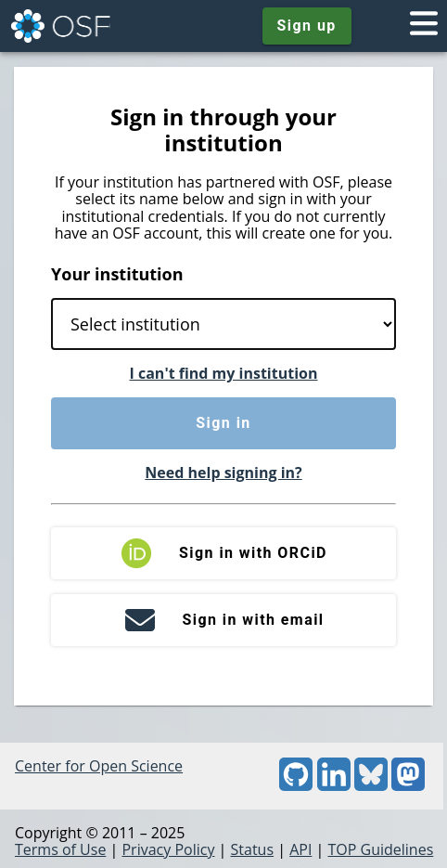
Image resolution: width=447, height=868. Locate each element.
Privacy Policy (168, 849)
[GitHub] (296, 785)
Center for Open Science (99, 766)
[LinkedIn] (334, 785)
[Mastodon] (408, 785)
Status (253, 849)
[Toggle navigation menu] (424, 26)
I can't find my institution (224, 373)
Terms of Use (60, 849)
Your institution (117, 274)
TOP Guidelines (380, 849)
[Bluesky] (371, 785)
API (300, 849)
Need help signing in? (223, 473)
